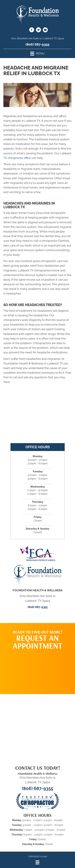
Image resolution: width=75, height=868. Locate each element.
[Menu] (37, 862)
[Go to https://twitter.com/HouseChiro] (38, 30)
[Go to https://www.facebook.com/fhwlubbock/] (32, 30)
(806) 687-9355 (37, 44)
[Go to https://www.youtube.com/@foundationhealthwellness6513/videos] (45, 30)
